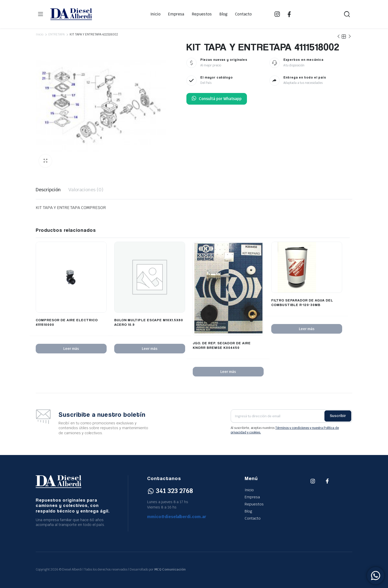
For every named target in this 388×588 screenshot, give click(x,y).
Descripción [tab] (48, 190)
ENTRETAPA (56, 34)
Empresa (176, 14)
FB (289, 14)
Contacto (243, 14)
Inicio (156, 14)
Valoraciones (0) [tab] (86, 190)
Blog (223, 14)
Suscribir (338, 416)
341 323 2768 (170, 491)
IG (277, 14)
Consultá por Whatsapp (217, 99)
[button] (45, 161)
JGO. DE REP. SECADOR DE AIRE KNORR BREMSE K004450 (222, 345)
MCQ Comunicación (170, 569)
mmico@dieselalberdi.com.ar (177, 517)
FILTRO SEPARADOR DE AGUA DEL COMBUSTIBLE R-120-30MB (302, 302)
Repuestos (202, 14)
